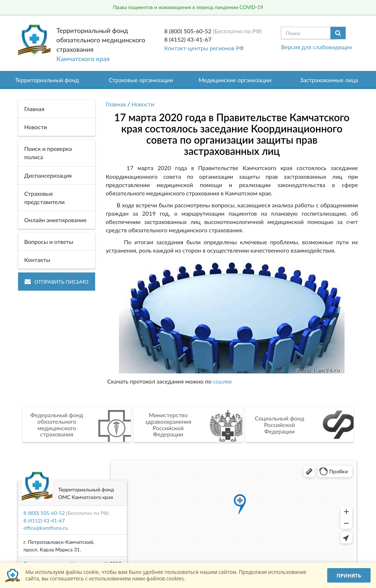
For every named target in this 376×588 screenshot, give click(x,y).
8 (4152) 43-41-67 (188, 39)
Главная (116, 104)
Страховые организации (141, 80)
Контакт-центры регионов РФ (204, 48)
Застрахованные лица (329, 80)
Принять (349, 576)
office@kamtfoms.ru (46, 528)
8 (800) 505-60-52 (188, 31)
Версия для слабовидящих (317, 47)
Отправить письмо (57, 282)
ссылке (222, 381)
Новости (143, 104)
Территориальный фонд (47, 80)
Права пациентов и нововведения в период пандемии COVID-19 (188, 7)
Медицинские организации (235, 80)
